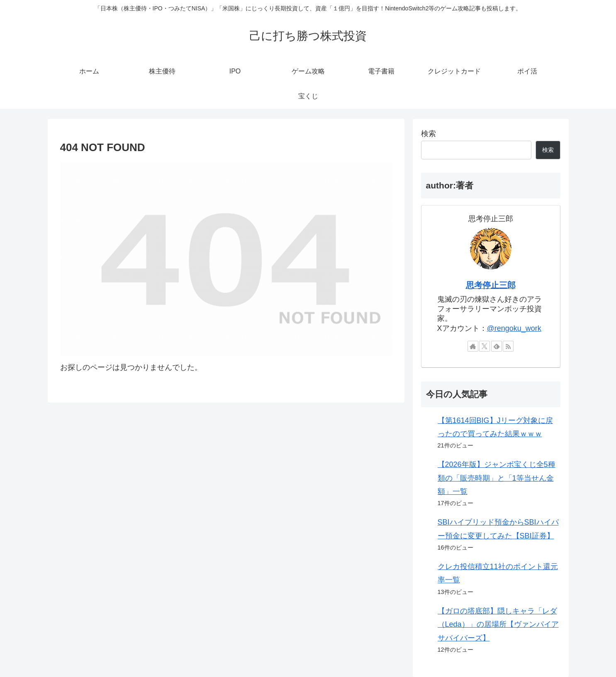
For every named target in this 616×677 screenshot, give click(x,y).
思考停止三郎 (491, 285)
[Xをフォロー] (485, 346)
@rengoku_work (514, 328)
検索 (429, 134)
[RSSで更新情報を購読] (508, 346)
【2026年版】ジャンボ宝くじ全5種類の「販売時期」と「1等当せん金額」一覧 (497, 478)
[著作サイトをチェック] (473, 346)
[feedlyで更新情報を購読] (497, 346)
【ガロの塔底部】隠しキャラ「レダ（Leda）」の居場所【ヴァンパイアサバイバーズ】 (498, 624)
